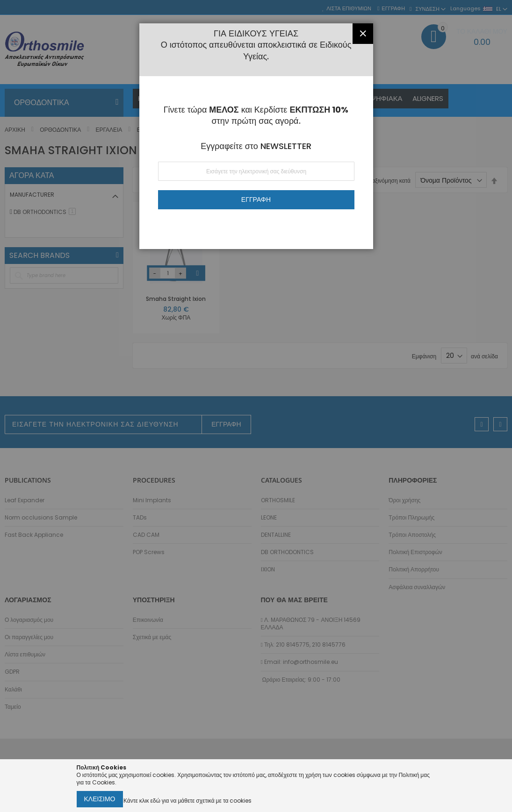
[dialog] (256, 406)
